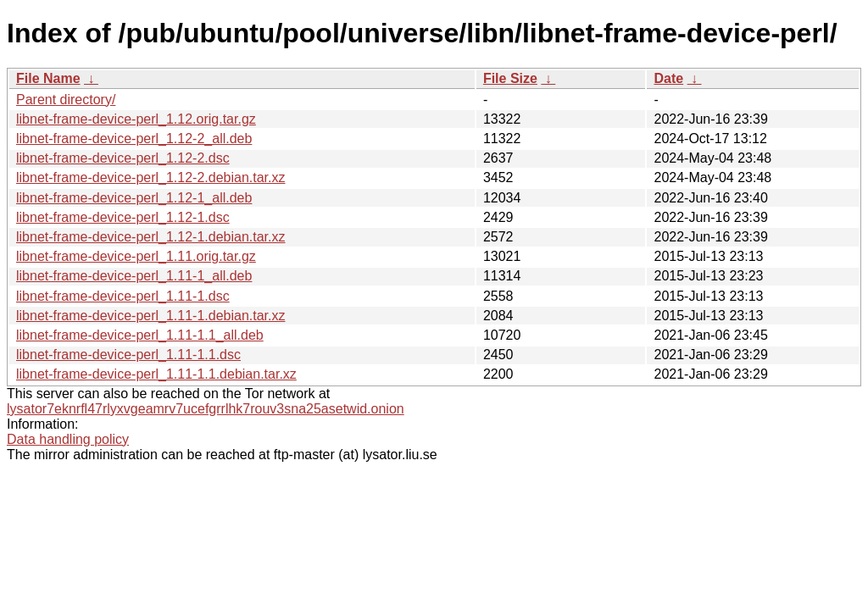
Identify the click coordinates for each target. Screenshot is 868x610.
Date (668, 78)
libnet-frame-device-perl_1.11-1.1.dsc (128, 355)
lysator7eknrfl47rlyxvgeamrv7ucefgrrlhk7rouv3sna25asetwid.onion (206, 409)
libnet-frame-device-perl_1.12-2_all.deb (134, 139)
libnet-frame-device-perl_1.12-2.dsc (123, 158)
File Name (48, 78)
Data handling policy (68, 439)
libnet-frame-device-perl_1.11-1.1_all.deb (140, 335)
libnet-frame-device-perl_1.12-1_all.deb (134, 198)
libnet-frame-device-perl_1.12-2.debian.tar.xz (151, 177)
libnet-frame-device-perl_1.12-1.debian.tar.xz (151, 237)
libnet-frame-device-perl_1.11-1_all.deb (134, 276)
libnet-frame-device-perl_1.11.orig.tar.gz (136, 256)
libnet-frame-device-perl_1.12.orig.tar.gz (136, 119)
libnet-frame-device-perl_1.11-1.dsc (123, 296)
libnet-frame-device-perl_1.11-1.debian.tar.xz (151, 316)
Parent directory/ (66, 100)
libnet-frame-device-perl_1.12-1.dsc (123, 217)
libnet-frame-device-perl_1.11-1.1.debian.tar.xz (156, 374)
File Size (510, 78)
